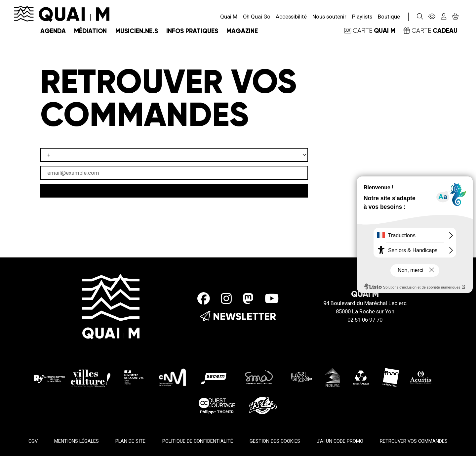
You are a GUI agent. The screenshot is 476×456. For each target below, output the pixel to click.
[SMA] (259, 377)
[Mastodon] (248, 298)
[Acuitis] (421, 377)
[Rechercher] (420, 17)
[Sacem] (215, 377)
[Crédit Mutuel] (361, 377)
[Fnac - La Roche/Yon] (391, 377)
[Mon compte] (444, 17)
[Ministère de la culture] (134, 377)
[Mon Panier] (456, 17)
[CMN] (172, 377)
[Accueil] (62, 13)
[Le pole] (301, 377)
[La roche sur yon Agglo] (72, 377)
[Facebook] (204, 298)
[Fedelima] (333, 377)
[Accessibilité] (432, 17)
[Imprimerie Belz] (263, 405)
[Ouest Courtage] (217, 405)
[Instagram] (226, 298)
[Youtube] (272, 298)
